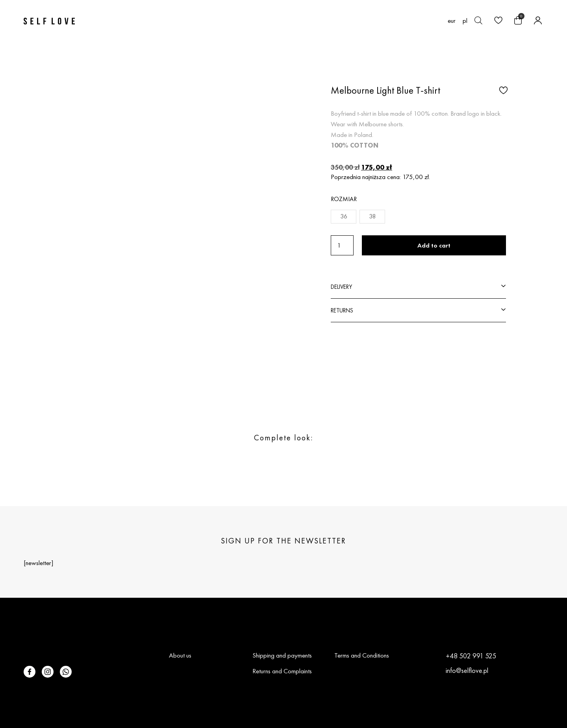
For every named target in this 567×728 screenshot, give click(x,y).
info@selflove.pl (467, 670)
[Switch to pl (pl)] (465, 20)
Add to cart (434, 245)
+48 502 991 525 (471, 656)
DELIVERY (341, 287)
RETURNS (342, 310)
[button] (502, 90)
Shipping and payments (282, 655)
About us (180, 655)
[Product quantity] (342, 245)
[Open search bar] (478, 20)
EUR (452, 21)
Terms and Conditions (362, 655)
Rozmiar (344, 199)
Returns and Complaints (282, 671)
